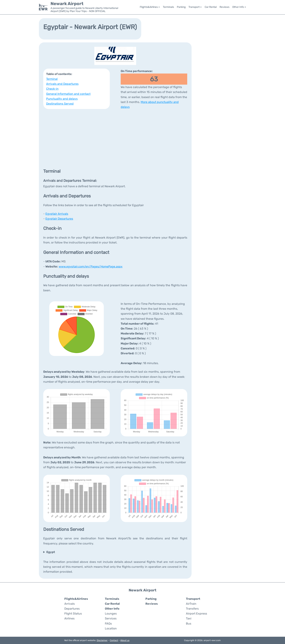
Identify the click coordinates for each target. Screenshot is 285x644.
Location (111, 628)
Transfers (192, 609)
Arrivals (70, 604)
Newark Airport (67, 4)
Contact (114, 640)
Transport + (195, 7)
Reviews (224, 7)
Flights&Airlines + (150, 7)
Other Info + (239, 7)
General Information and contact (68, 94)
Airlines (69, 618)
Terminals (168, 7)
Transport (193, 599)
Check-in (52, 89)
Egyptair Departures (59, 219)
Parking (181, 7)
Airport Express (196, 614)
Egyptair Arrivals (57, 214)
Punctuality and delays (62, 99)
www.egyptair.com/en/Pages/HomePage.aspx (91, 266)
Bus (189, 624)
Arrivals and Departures (62, 84)
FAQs (108, 624)
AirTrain (191, 604)
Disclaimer (102, 640)
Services (111, 618)
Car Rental (211, 7)
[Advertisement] (115, 138)
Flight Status (73, 614)
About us (125, 640)
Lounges (111, 614)
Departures (72, 609)
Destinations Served (60, 104)
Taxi (189, 618)
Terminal (52, 79)
